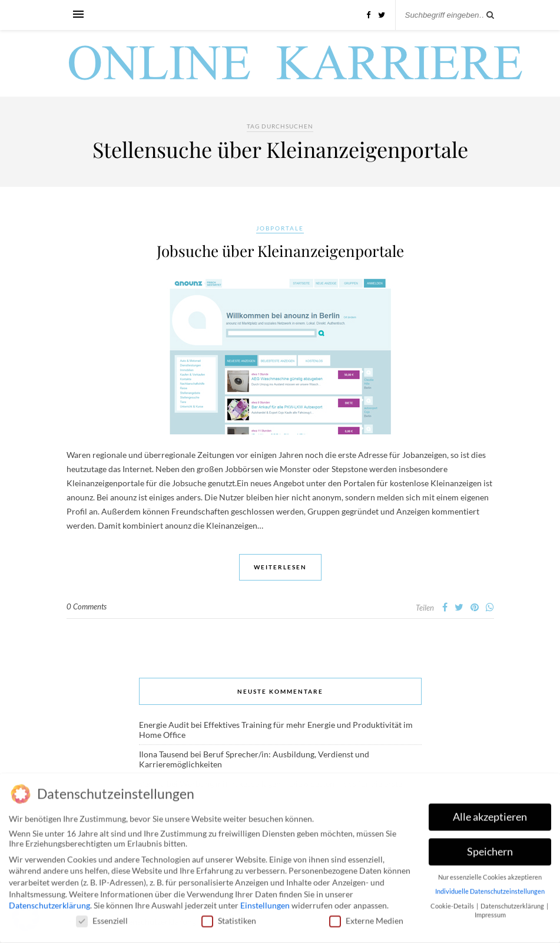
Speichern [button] (490, 848)
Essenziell (102, 917)
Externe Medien (366, 917)
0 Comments (87, 606)
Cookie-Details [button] (453, 903)
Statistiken (229, 917)
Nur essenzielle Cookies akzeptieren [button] (490, 874)
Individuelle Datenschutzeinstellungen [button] (490, 888)
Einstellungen (265, 902)
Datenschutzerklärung (49, 902)
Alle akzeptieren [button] (490, 814)
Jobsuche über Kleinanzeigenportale (280, 251)
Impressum (490, 912)
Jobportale (280, 228)
